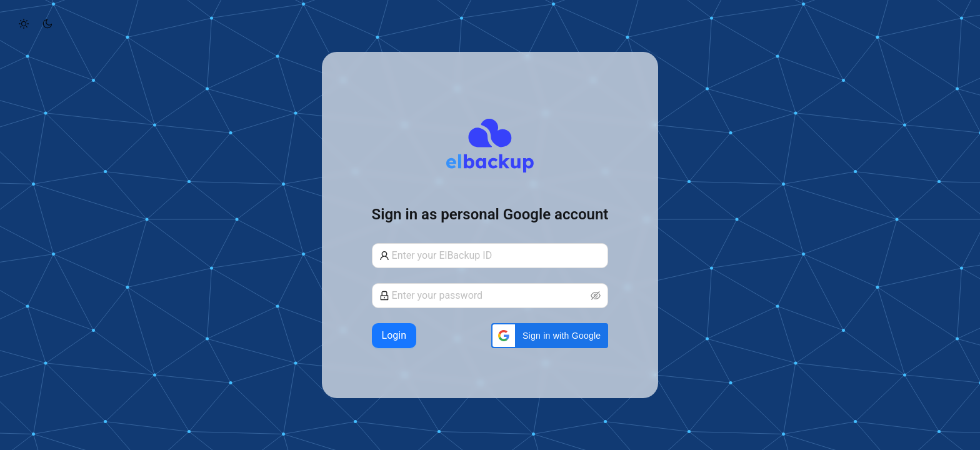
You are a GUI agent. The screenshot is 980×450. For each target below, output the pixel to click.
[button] (550, 336)
